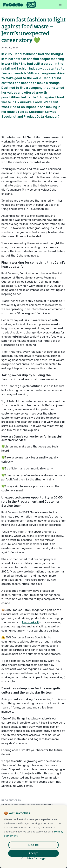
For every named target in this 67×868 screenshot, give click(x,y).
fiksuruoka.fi (30, 622)
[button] (60, 5)
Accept (34, 853)
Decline (33, 845)
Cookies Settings (33, 858)
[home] (20, 5)
